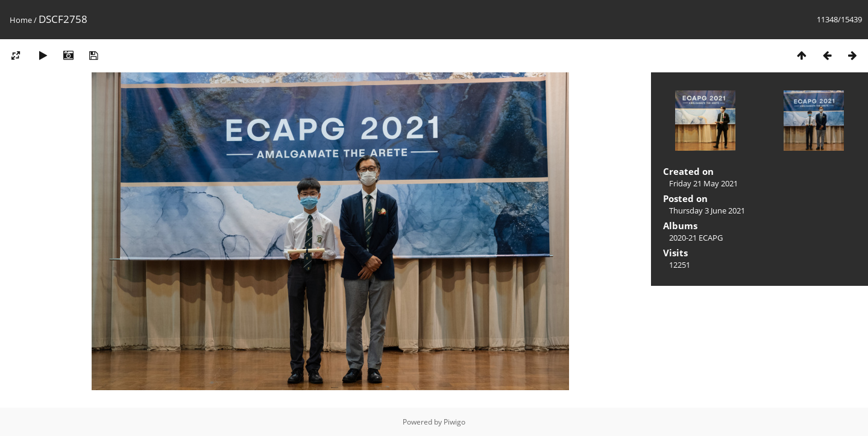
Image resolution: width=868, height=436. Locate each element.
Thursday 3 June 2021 (707, 210)
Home (21, 20)
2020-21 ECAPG (696, 238)
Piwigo (454, 422)
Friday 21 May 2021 (703, 183)
